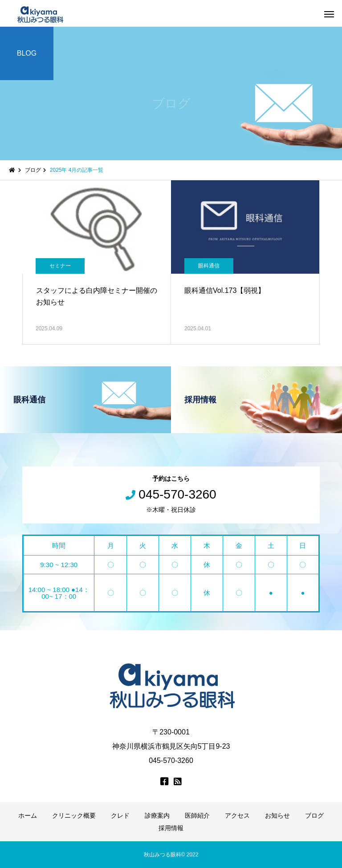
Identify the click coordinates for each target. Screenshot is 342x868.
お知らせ (277, 815)
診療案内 (157, 815)
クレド (120, 815)
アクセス (237, 815)
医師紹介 (197, 815)
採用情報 (171, 828)
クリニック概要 (74, 815)
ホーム (28, 815)
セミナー (60, 266)
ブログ (314, 815)
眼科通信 (209, 266)
